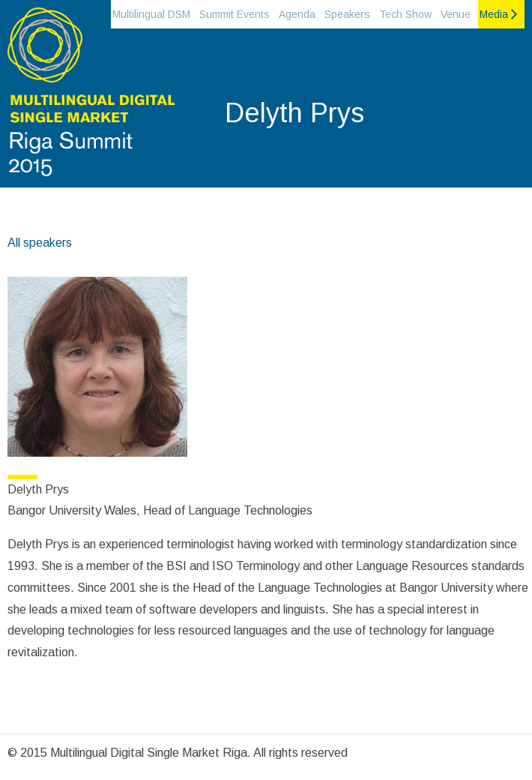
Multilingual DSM (151, 14)
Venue (456, 14)
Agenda (297, 14)
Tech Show (405, 14)
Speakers (347, 14)
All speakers (40, 243)
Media (494, 14)
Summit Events (235, 14)
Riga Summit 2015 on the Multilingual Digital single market (90, 97)
